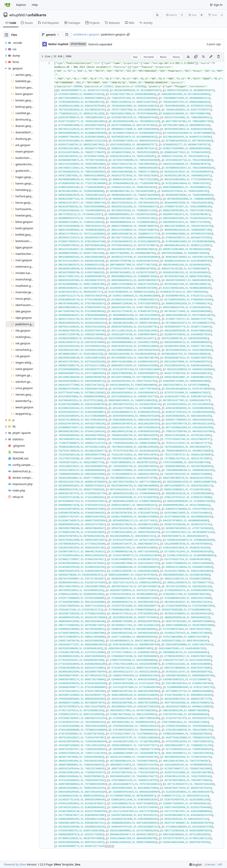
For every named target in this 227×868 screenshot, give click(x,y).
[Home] (7, 5)
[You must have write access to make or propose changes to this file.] (218, 57)
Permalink (149, 57)
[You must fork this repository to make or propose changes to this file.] (211, 57)
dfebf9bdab (78, 44)
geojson (94, 34)
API (220, 864)
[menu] (196, 865)
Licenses (210, 864)
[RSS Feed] (157, 15)
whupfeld (17, 15)
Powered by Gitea (15, 864)
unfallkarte (37, 15)
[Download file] (188, 57)
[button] (67, 34)
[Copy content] (196, 57)
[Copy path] (128, 34)
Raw (135, 57)
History (176, 57)
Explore (21, 5)
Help (35, 5)
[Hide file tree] (6, 35)
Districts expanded (100, 44)
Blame (163, 57)
